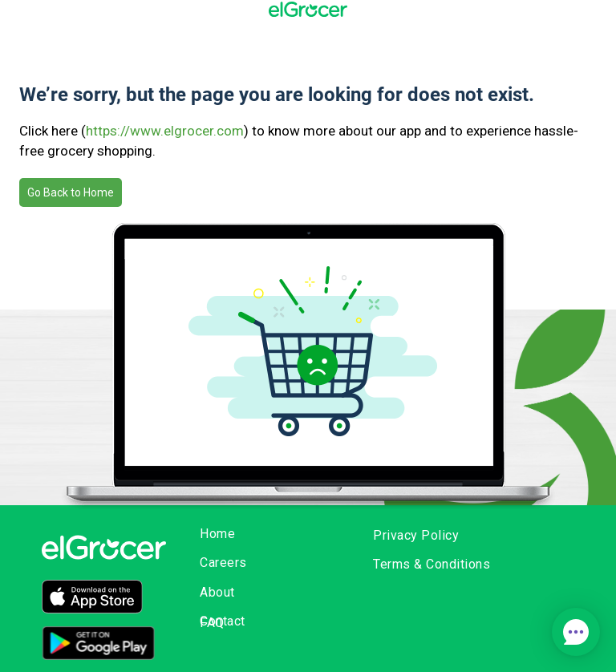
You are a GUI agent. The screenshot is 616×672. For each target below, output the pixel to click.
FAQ (212, 623)
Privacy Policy (416, 535)
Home (217, 534)
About (217, 592)
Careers (223, 563)
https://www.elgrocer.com (165, 131)
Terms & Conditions (432, 564)
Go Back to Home (71, 192)
